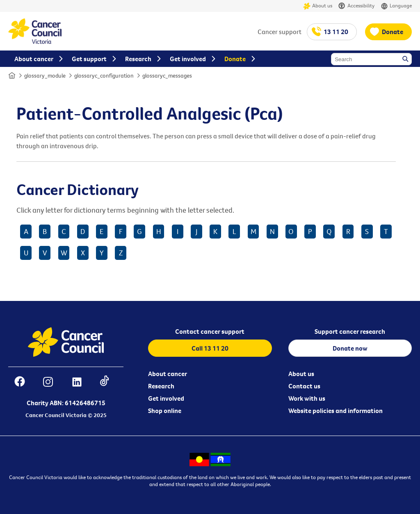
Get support (89, 59)
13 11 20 (336, 32)
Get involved (166, 398)
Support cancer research (350, 331)
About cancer (168, 374)
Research (161, 386)
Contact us (304, 386)
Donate (393, 32)
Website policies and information (336, 411)
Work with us (307, 398)
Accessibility (356, 6)
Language (396, 6)
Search (406, 60)
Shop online (165, 411)
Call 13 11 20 (210, 348)
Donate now (350, 348)
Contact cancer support (210, 331)
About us (318, 6)
